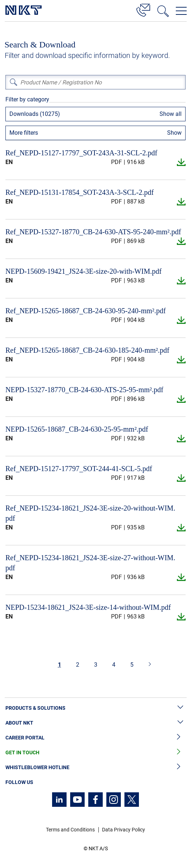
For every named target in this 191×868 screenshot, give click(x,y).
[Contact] (143, 9)
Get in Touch (95, 753)
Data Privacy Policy (124, 830)
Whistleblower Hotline (95, 768)
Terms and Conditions (70, 830)
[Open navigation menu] (181, 11)
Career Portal (95, 738)
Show (174, 133)
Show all (171, 114)
